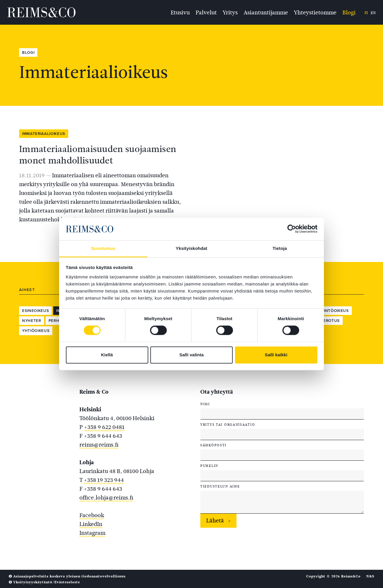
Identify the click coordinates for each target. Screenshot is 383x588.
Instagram (92, 533)
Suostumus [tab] (103, 248)
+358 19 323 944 (104, 480)
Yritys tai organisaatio (228, 425)
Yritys (230, 12)
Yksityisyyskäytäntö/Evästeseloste (44, 582)
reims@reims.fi (99, 445)
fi (366, 13)
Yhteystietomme (315, 12)
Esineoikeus (35, 311)
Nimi (205, 404)
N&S (370, 576)
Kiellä (107, 355)
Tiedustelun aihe (220, 486)
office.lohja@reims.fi (106, 498)
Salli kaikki (276, 355)
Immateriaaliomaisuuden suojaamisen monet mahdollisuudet (98, 155)
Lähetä (215, 521)
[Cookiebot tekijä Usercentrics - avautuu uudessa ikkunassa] (292, 229)
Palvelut (206, 12)
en (373, 13)
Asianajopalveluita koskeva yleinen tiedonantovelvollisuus (67, 576)
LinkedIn (91, 524)
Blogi (349, 12)
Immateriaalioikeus (44, 134)
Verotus (330, 321)
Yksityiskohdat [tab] (191, 248)
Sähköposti (213, 445)
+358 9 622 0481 (104, 427)
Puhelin (209, 466)
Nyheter (32, 321)
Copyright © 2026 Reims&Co (333, 576)
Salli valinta (192, 355)
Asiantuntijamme (266, 12)
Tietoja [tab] (280, 248)
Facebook (92, 515)
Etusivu (180, 12)
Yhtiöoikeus (36, 331)
